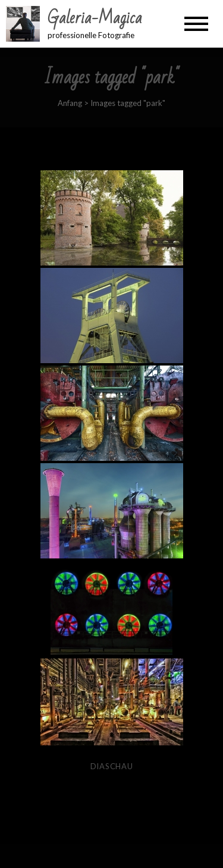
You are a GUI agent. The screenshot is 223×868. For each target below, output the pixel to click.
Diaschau (112, 766)
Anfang (70, 103)
